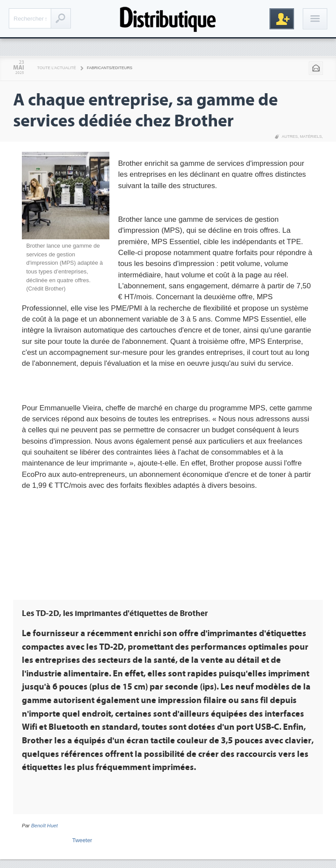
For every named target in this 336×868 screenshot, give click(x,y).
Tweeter (82, 840)
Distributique (168, 19)
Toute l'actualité (57, 68)
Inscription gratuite (282, 19)
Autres (290, 136)
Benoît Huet (44, 826)
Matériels (311, 136)
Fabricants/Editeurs (110, 68)
